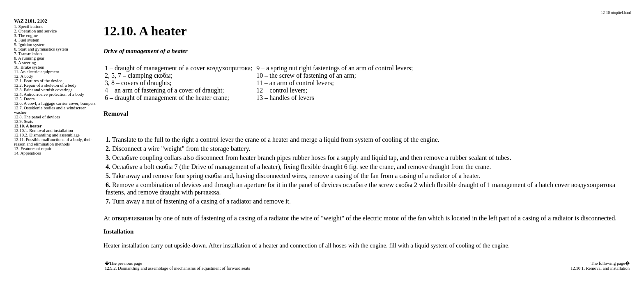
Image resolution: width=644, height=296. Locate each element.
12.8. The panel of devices (37, 117)
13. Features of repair (33, 149)
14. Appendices (28, 153)
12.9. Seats (23, 121)
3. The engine (26, 36)
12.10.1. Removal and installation (44, 131)
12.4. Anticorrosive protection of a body (49, 94)
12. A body (23, 76)
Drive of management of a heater (233, 167)
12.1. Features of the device (38, 81)
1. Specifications (29, 27)
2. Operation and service (35, 31)
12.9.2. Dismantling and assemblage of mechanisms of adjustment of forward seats (177, 268)
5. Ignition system (30, 45)
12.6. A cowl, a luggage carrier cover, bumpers (55, 103)
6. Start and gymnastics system (41, 49)
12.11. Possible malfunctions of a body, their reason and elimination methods (53, 142)
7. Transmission (28, 54)
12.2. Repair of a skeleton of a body (45, 85)
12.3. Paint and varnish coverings (43, 90)
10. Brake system (29, 67)
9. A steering (25, 63)
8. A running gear (29, 58)
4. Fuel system (27, 40)
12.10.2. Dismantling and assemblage (47, 135)
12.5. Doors (24, 99)
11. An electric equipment (37, 72)
